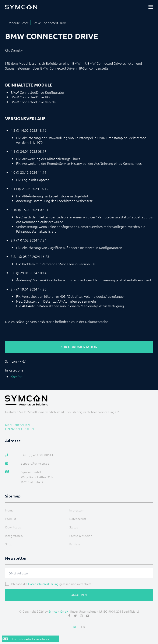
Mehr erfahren (17, 425)
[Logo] (21, 7)
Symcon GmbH (59, 611)
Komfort (17, 377)
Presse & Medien (81, 536)
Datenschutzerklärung (43, 584)
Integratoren (14, 536)
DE (75, 627)
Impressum (77, 510)
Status (74, 527)
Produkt (11, 519)
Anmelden (79, 595)
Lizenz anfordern (20, 429)
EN (83, 627)
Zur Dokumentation (79, 347)
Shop (9, 544)
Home (9, 510)
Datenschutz (78, 519)
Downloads (13, 527)
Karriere (75, 544)
